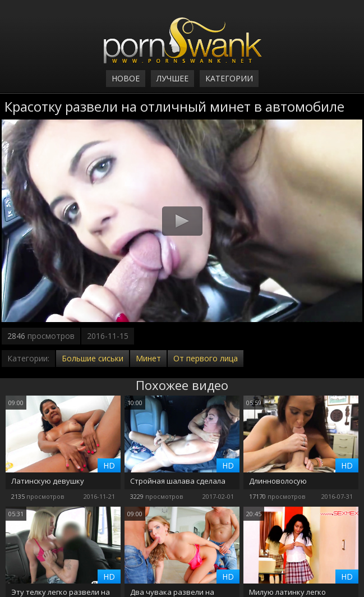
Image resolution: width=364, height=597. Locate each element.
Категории (229, 78)
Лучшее (172, 78)
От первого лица (206, 358)
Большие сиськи (93, 358)
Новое (126, 78)
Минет (148, 358)
